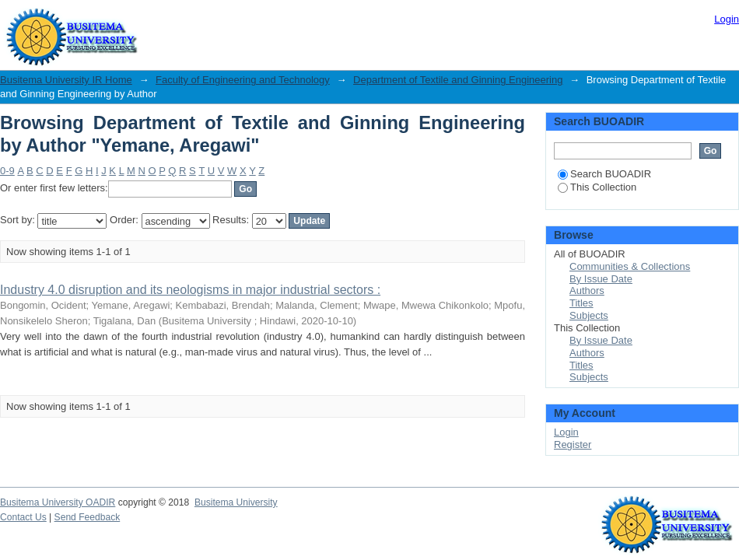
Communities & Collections (630, 266)
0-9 (7, 171)
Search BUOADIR (604, 174)
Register (573, 444)
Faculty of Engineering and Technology (243, 80)
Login (727, 19)
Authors (587, 290)
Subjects (589, 315)
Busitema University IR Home (66, 80)
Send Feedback (88, 517)
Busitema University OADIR (58, 502)
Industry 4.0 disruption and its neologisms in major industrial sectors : (190, 290)
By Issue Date (601, 279)
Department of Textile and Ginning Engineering (458, 80)
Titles (581, 303)
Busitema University (236, 502)
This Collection (597, 187)
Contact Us (23, 517)
